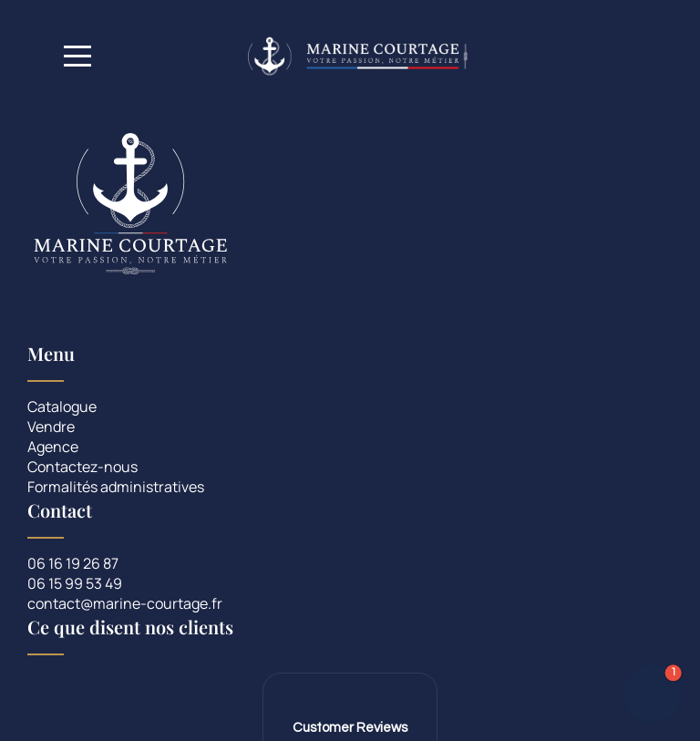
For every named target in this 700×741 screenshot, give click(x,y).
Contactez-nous (82, 468)
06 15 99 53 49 (75, 585)
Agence (53, 448)
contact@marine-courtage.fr (125, 605)
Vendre (51, 428)
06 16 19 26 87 (73, 565)
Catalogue (62, 408)
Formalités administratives (116, 488)
